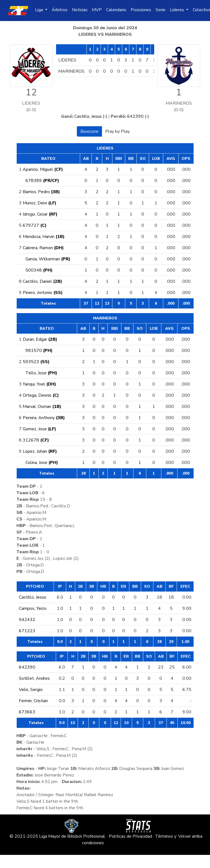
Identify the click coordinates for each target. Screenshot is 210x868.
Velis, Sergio (31, 690)
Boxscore (89, 131)
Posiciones (141, 10)
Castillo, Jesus (33, 597)
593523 (36, 362)
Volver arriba (190, 836)
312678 (36, 440)
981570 (39, 351)
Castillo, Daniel (42, 281)
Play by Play (117, 131)
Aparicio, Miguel (43, 169)
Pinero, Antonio (43, 293)
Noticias (80, 10)
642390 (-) (138, 116)
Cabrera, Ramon (43, 248)
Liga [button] (40, 10)
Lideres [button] (177, 10)
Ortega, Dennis (41, 395)
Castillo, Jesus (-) (91, 116)
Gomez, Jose (39, 429)
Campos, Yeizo (33, 608)
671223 (27, 631)
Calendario (116, 10)
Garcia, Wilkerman (48, 259)
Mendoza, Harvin (44, 237)
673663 (27, 712)
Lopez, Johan (40, 451)
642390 (27, 667)
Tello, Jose (41, 373)
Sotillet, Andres (34, 678)
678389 (42, 181)
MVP (97, 10)
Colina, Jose (42, 463)
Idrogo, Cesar (40, 214)
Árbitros (60, 10)
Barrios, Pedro (41, 192)
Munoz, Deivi (40, 203)
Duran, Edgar (40, 339)
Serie (161, 10)
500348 (39, 270)
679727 (35, 225)
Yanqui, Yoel (39, 384)
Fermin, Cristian (33, 701)
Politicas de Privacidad (130, 836)
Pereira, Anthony (44, 418)
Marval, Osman (42, 407)
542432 (27, 620)
